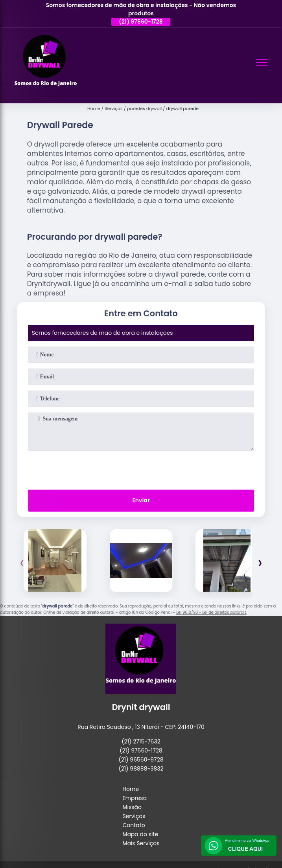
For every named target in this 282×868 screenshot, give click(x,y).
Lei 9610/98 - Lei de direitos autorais (211, 612)
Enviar (141, 500)
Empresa (135, 798)
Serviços (134, 816)
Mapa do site (140, 834)
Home (131, 789)
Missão (132, 807)
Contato (134, 825)
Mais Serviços (141, 843)
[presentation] (141, 469)
